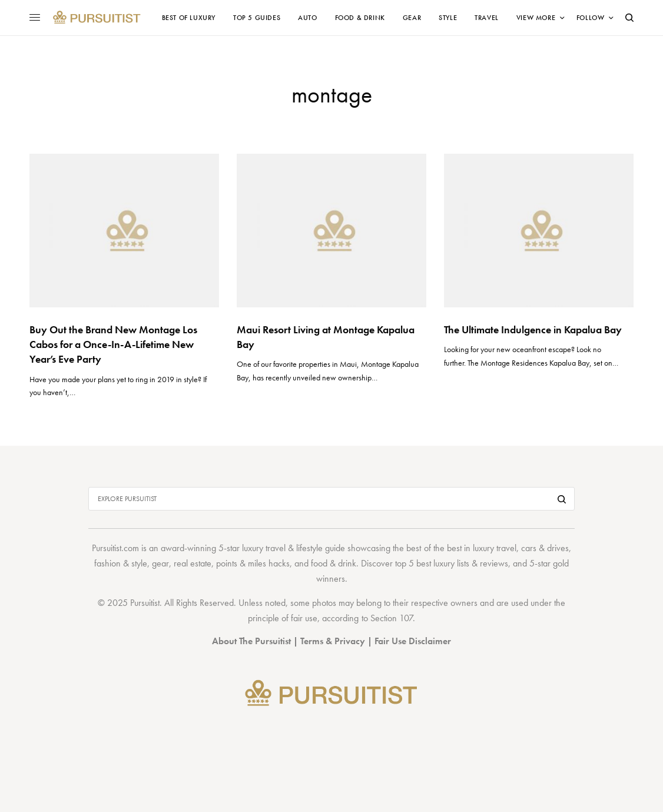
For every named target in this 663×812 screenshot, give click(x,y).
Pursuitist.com (115, 548)
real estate (193, 563)
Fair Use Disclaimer (413, 641)
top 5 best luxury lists (432, 563)
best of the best (434, 548)
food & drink (334, 563)
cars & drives (545, 548)
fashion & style (121, 563)
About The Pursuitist (251, 641)
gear (160, 563)
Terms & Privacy (333, 641)
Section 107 (392, 618)
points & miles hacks (253, 563)
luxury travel (495, 548)
